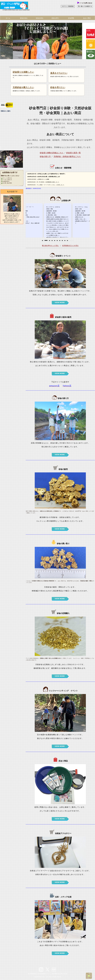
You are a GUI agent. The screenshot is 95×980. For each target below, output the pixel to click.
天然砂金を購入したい (23, 87)
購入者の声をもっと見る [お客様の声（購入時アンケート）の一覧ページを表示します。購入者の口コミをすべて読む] (50, 246)
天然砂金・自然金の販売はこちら (67, 157)
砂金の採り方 (45, 157)
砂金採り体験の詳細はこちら (52, 153)
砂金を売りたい (58, 87)
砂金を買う (55, 18)
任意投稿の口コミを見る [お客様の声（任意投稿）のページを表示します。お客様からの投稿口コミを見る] (70, 246)
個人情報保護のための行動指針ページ (39, 974)
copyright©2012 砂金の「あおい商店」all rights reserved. (47, 977)
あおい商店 (16, 5)
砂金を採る (40, 18)
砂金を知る (24, 18)
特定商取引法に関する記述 (60, 974)
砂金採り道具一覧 (73, 153)
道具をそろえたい (59, 73)
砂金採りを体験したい (23, 72)
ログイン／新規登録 (68, 6)
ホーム (8, 18)
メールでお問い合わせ (85, 3)
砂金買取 (71, 18)
